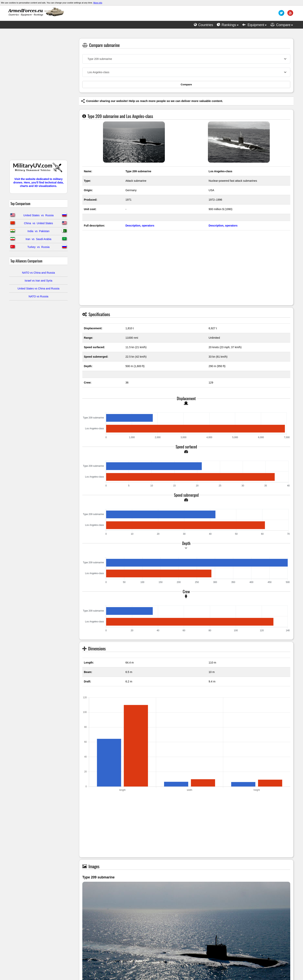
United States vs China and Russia (38, 288)
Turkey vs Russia (39, 247)
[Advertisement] (38, 96)
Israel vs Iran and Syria (38, 281)
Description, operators (140, 226)
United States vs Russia (38, 215)
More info (98, 3)
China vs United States (38, 223)
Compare (186, 84)
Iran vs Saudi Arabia (38, 239)
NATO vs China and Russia (38, 273)
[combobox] (186, 59)
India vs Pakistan (38, 231)
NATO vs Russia (38, 296)
